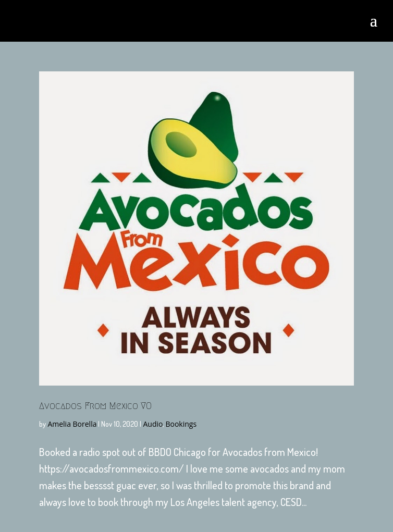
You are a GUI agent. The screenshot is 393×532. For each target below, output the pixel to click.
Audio (153, 424)
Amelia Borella (72, 424)
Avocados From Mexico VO (95, 406)
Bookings (181, 424)
